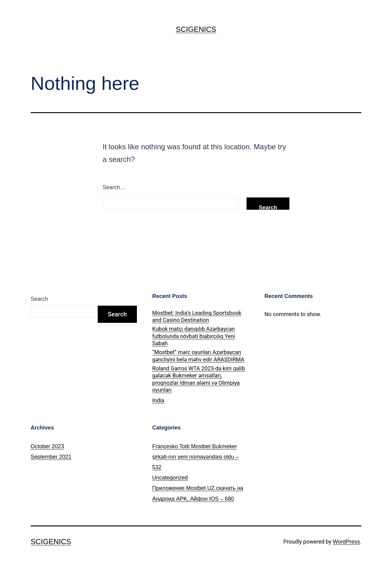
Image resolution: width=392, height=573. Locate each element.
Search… (114, 187)
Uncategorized (170, 478)
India (158, 400)
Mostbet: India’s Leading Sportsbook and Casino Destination (197, 316)
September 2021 (51, 457)
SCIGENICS (196, 29)
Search (39, 299)
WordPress (347, 542)
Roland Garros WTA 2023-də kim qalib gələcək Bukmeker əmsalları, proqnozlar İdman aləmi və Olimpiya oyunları (199, 379)
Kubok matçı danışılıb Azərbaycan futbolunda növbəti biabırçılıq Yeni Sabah (194, 336)
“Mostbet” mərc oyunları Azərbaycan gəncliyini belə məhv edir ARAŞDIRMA (198, 356)
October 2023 (47, 446)
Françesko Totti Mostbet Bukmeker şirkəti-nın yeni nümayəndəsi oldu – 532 (195, 457)
